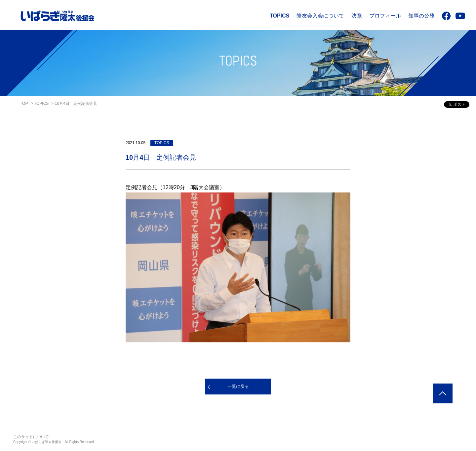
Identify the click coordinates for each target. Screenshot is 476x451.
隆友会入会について (320, 16)
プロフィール (385, 16)
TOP (24, 103)
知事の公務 (421, 16)
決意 (357, 16)
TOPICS (279, 16)
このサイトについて (31, 437)
